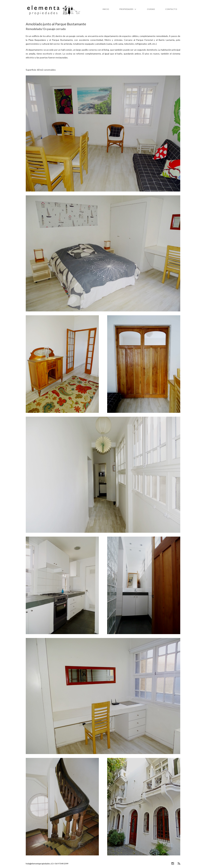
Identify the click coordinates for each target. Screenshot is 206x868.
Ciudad (151, 9)
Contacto (171, 9)
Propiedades (126, 9)
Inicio (106, 9)
